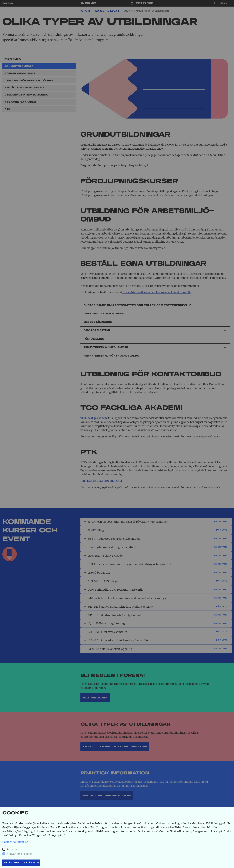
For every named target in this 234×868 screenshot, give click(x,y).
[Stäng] (230, 813)
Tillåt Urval (12, 862)
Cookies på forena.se (15, 842)
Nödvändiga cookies (19, 854)
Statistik (12, 849)
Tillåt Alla (31, 862)
